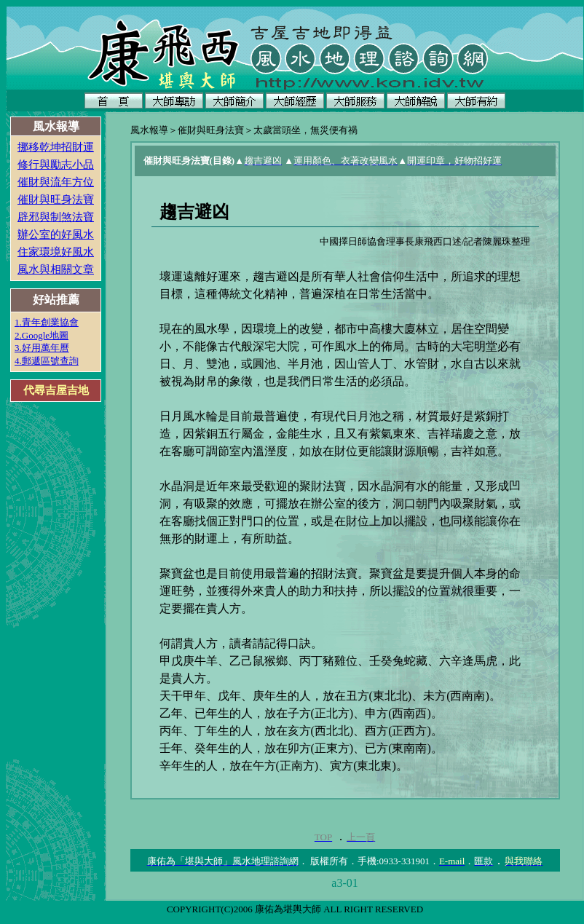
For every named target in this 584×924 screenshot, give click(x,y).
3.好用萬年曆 (42, 348)
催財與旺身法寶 (56, 200)
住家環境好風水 (56, 252)
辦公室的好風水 (56, 234)
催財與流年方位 (56, 182)
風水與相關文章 (56, 269)
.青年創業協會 (49, 322)
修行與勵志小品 (56, 165)
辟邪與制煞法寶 (56, 217)
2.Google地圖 (42, 335)
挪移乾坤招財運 (56, 147)
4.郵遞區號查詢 (47, 361)
